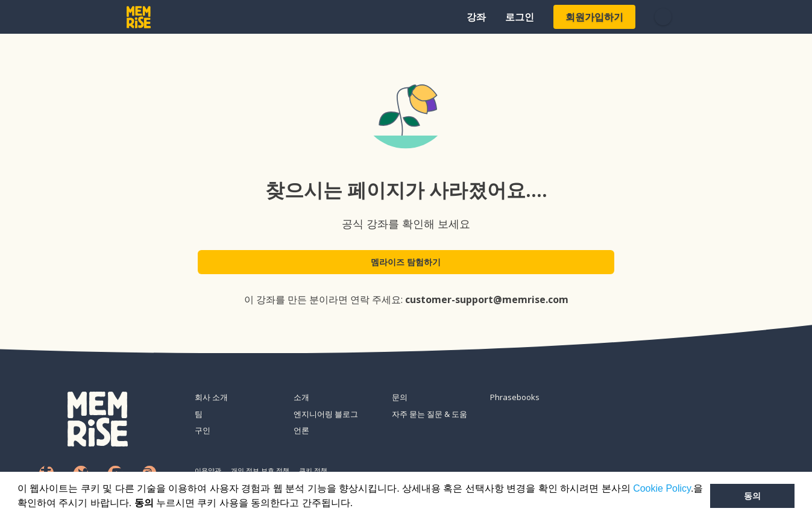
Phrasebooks (515, 397)
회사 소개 (211, 397)
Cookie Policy (662, 488)
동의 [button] (752, 496)
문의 (400, 397)
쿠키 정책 (313, 470)
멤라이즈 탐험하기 (406, 266)
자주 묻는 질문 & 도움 (430, 414)
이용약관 (208, 470)
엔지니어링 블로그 (326, 414)
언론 (301, 430)
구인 (203, 430)
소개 (301, 397)
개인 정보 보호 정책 (260, 470)
